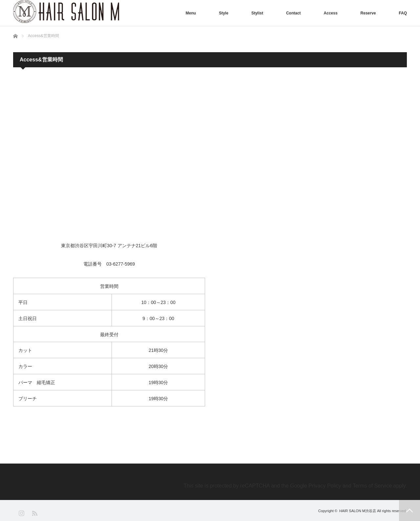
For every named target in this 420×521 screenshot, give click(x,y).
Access (331, 13)
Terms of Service (372, 486)
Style (224, 13)
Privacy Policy (325, 486)
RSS (34, 513)
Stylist (257, 13)
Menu (191, 13)
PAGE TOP (409, 510)
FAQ (403, 13)
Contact (294, 13)
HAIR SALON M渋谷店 (358, 511)
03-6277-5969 (121, 264)
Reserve (368, 13)
